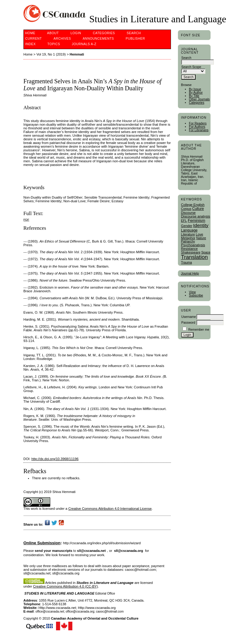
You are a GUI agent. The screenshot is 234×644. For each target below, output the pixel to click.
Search (134, 33)
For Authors (197, 127)
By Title (194, 96)
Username (189, 317)
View (192, 292)
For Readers (198, 123)
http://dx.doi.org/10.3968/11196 (55, 459)
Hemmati (77, 54)
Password (188, 323)
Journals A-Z (84, 44)
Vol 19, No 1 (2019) (51, 54)
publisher (135, 39)
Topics (54, 44)
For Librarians (199, 130)
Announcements (98, 39)
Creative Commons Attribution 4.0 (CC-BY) (66, 586)
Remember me (199, 330)
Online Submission (42, 543)
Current (34, 39)
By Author (196, 93)
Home (30, 33)
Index (30, 44)
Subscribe (196, 295)
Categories (197, 103)
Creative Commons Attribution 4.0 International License (110, 509)
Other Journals (199, 99)
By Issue (195, 89)
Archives (62, 39)
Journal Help (190, 273)
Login (76, 33)
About (53, 33)
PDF (26, 219)
